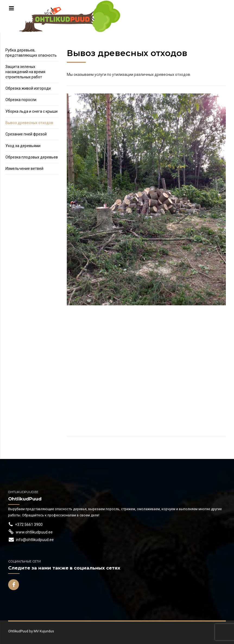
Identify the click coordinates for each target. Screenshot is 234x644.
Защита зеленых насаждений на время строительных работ (25, 72)
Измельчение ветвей (24, 169)
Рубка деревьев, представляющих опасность (31, 53)
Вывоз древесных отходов (29, 123)
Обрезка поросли (21, 100)
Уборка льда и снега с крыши (31, 111)
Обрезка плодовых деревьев (32, 157)
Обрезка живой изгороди (28, 88)
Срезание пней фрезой (26, 134)
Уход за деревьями (23, 146)
